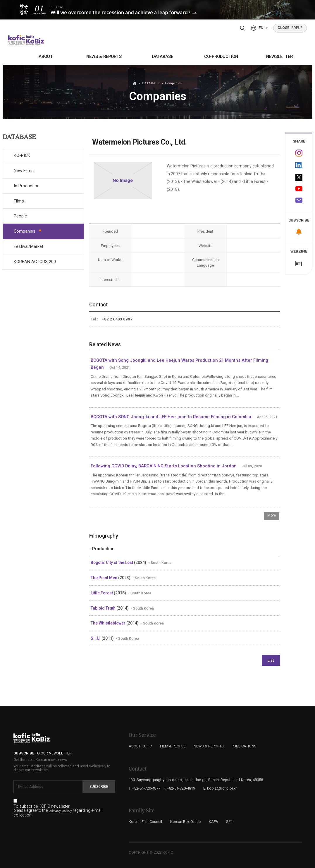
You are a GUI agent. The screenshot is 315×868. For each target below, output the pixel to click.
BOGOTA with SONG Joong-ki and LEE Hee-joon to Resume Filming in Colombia (171, 417)
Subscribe (99, 787)
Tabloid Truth (104, 608)
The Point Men (104, 578)
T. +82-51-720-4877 (144, 788)
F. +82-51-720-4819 (179, 788)
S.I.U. (96, 638)
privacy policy (60, 811)
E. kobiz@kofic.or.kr (220, 788)
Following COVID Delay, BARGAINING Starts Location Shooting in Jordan (164, 466)
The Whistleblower (109, 623)
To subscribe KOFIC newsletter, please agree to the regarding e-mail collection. (58, 811)
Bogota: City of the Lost (112, 562)
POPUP (290, 28)
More (272, 515)
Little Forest (102, 593)
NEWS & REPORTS (104, 56)
